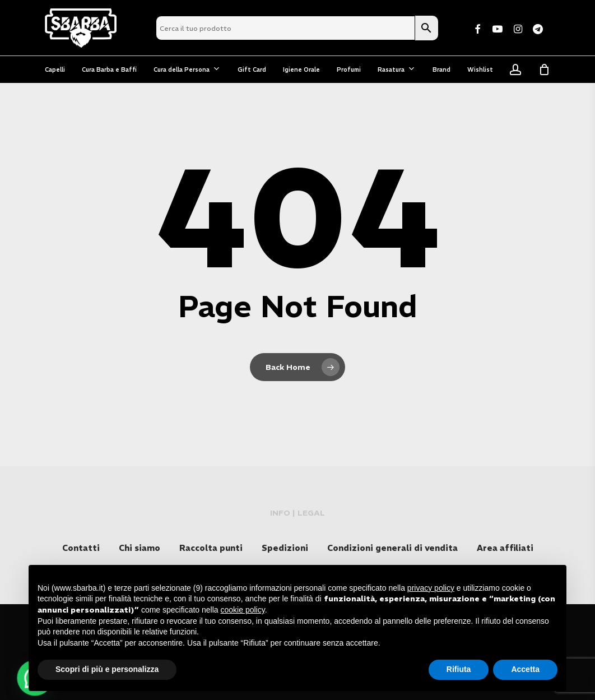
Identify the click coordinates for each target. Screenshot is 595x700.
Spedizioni (285, 548)
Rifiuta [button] (459, 669)
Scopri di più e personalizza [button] (107, 669)
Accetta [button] (525, 669)
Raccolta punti (211, 548)
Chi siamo (140, 548)
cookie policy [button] (243, 610)
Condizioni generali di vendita (392, 548)
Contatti (81, 548)
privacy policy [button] (431, 588)
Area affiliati (505, 548)
